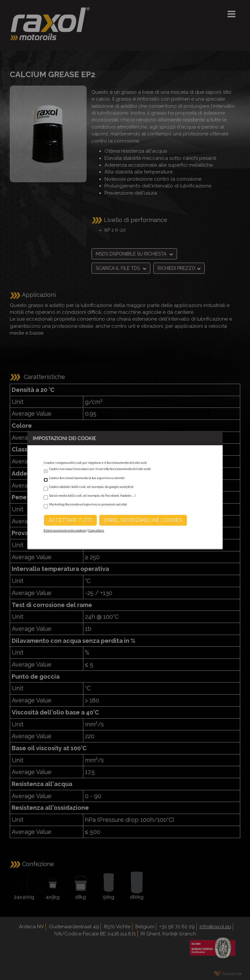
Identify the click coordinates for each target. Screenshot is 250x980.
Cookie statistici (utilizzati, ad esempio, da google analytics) (91, 487)
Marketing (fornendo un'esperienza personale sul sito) (88, 504)
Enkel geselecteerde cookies (65, 531)
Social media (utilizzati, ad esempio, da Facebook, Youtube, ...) (92, 496)
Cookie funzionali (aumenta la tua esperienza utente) (87, 478)
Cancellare (96, 531)
